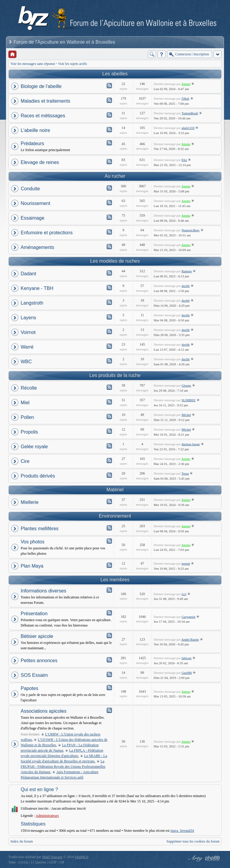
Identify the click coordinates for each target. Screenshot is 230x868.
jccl (184, 594)
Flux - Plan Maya (109, 565)
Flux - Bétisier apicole (109, 636)
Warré (27, 347)
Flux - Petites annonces (109, 660)
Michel (186, 415)
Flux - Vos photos (109, 541)
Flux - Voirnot (109, 332)
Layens (28, 318)
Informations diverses (43, 591)
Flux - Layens (109, 317)
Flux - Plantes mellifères (109, 528)
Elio (184, 160)
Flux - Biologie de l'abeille (109, 86)
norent (186, 563)
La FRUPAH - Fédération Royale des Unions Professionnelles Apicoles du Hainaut (63, 767)
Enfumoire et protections (47, 233)
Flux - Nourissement (109, 203)
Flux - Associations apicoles (109, 710)
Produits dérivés (38, 476)
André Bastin (190, 639)
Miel (25, 403)
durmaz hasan (191, 444)
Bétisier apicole (37, 636)
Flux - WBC (109, 361)
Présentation (34, 614)
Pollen (27, 417)
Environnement (115, 516)
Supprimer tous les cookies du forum (193, 841)
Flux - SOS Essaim (109, 674)
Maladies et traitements (45, 101)
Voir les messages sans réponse (33, 64)
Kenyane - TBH (37, 288)
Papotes (29, 688)
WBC (26, 362)
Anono (186, 84)
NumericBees (190, 230)
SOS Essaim (34, 675)
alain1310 (188, 128)
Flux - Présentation (109, 613)
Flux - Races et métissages (109, 115)
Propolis (29, 432)
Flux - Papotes (109, 688)
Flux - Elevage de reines (109, 162)
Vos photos (32, 542)
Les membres (115, 580)
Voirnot (28, 332)
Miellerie (30, 502)
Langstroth (32, 303)
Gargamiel (188, 617)
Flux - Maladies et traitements (109, 100)
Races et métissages (43, 116)
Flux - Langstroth (109, 302)
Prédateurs (32, 143)
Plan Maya (32, 566)
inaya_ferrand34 (182, 831)
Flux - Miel (109, 402)
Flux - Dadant (109, 273)
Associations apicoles (44, 711)
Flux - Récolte (109, 387)
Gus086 (187, 673)
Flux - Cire (109, 460)
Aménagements (37, 247)
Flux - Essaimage (109, 217)
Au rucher (115, 176)
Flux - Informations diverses (109, 590)
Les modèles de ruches (115, 261)
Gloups (186, 385)
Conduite (30, 189)
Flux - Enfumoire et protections (109, 232)
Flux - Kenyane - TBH (109, 288)
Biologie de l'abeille (41, 86)
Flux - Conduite (109, 188)
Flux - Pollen (109, 416)
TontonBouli (190, 113)
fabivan (186, 658)
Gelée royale (34, 447)
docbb (186, 286)
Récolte (29, 388)
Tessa (185, 473)
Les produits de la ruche (115, 375)
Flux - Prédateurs (109, 143)
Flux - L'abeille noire (109, 130)
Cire (25, 461)
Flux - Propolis (109, 431)
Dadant (28, 274)
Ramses (187, 271)
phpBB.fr (82, 857)
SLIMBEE (189, 400)
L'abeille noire (35, 130)
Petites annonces (39, 660)
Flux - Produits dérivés (109, 475)
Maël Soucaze (52, 857)
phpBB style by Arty (195, 858)
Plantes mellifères (40, 529)
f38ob (185, 98)
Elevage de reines (40, 162)
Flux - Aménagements (109, 247)
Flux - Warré (109, 346)
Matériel (115, 490)
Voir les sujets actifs (72, 64)
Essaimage (32, 218)
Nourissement (35, 203)
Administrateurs (47, 816)
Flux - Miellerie (109, 501)
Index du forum (22, 841)
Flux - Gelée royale (109, 446)
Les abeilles (115, 74)
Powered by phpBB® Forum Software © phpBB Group (213, 858)
